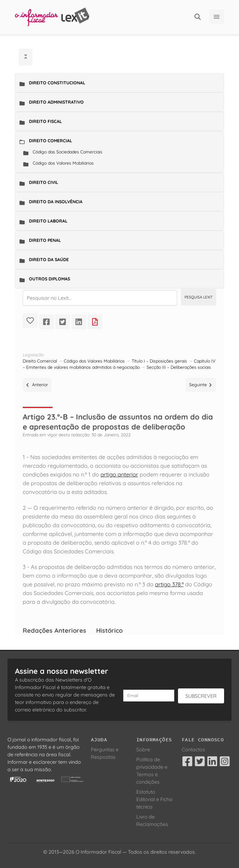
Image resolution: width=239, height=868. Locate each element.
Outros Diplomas (49, 279)
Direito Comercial (51, 141)
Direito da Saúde (49, 260)
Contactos (193, 749)
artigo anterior (119, 474)
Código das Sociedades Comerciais (68, 152)
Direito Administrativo (56, 102)
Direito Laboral (48, 221)
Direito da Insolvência (56, 202)
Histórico (109, 630)
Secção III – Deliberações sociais (179, 367)
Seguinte (201, 385)
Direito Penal (45, 240)
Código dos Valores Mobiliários (63, 163)
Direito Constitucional (57, 83)
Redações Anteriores (54, 630)
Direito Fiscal (45, 121)
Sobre (143, 749)
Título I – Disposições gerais (159, 361)
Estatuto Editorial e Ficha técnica (154, 799)
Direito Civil (44, 182)
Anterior (37, 385)
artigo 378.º (169, 584)
